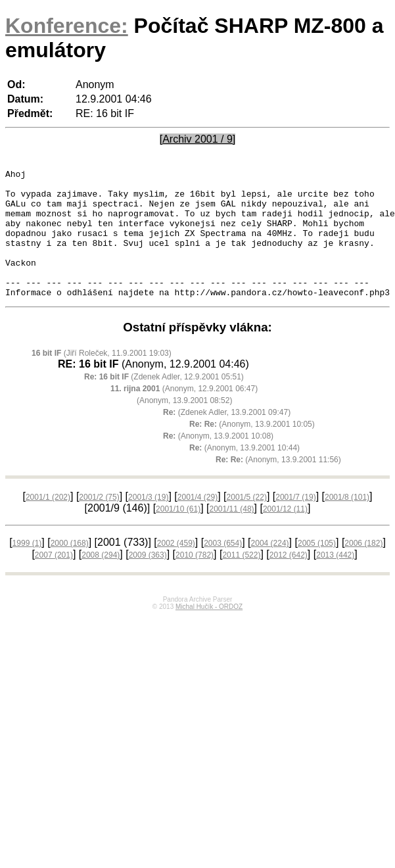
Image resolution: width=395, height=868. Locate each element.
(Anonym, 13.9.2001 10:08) (218, 462)
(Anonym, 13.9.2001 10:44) (244, 473)
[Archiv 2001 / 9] (198, 139)
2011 (241, 581)
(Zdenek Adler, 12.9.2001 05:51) (164, 402)
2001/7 (295, 523)
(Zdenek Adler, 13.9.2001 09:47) (227, 438)
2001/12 (285, 535)
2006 (363, 569)
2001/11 (232, 535)
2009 (148, 581)
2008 (101, 581)
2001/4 (197, 523)
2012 (289, 581)
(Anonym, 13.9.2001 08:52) (184, 426)
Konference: (67, 26)
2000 (70, 569)
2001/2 (99, 523)
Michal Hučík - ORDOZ (209, 632)
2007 (54, 581)
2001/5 (247, 523)
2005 (317, 569)
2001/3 (148, 523)
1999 (27, 569)
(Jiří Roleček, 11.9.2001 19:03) (102, 379)
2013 (335, 581)
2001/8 (347, 523)
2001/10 (178, 535)
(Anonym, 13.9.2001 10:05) (252, 450)
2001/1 (48, 523)
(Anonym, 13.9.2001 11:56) (278, 485)
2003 (223, 569)
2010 (195, 581)
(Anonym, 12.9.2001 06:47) (184, 414)
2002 (176, 569)
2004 (270, 569)
